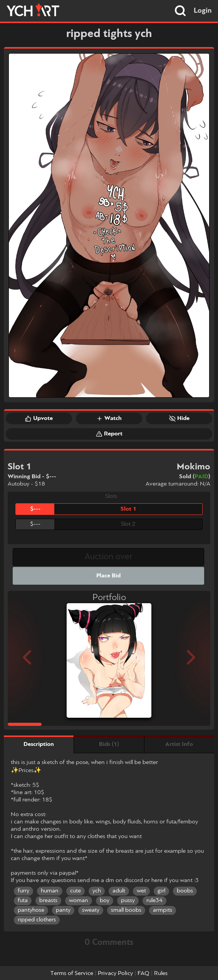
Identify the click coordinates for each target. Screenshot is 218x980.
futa (23, 901)
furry (23, 891)
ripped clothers (37, 920)
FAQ (143, 973)
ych (97, 891)
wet (141, 891)
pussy (128, 901)
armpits (163, 910)
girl (161, 891)
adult (119, 891)
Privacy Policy (115, 973)
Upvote (39, 418)
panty (63, 910)
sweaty (91, 910)
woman (79, 901)
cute (75, 891)
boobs (185, 891)
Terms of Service (72, 973)
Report (109, 434)
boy (105, 901)
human (50, 891)
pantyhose (31, 910)
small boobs (126, 910)
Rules (161, 973)
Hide (179, 418)
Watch (109, 418)
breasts (48, 901)
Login (203, 11)
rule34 (154, 901)
